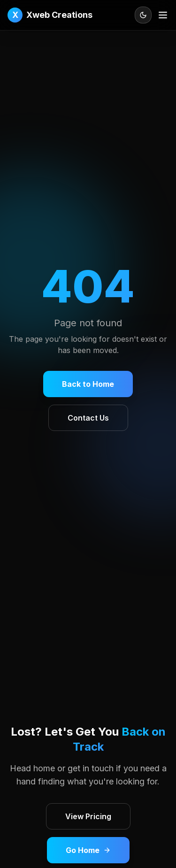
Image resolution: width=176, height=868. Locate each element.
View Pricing (88, 816)
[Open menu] (163, 15)
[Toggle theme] (143, 15)
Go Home (88, 850)
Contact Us (88, 418)
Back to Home (88, 384)
